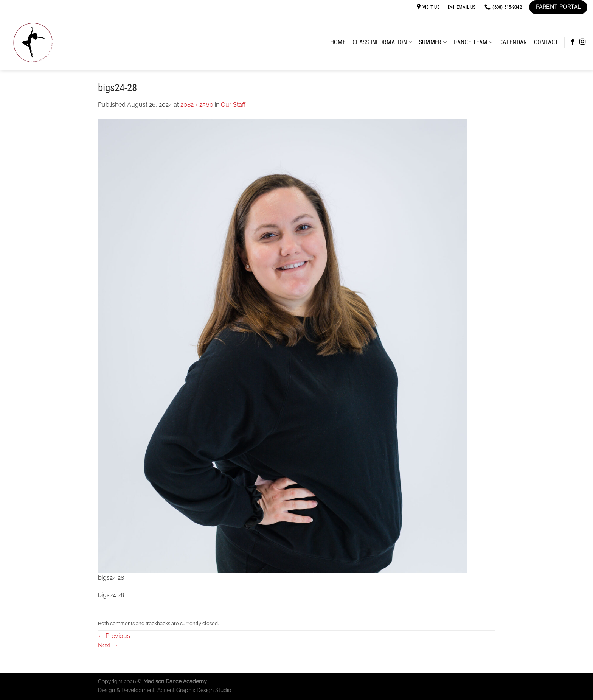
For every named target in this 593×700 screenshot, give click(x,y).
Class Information (382, 42)
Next (108, 645)
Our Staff (233, 105)
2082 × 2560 (197, 105)
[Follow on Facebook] (573, 42)
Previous (114, 636)
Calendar (513, 42)
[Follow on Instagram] (582, 42)
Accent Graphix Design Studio (194, 690)
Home (338, 42)
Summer (433, 42)
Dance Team (473, 42)
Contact (546, 42)
